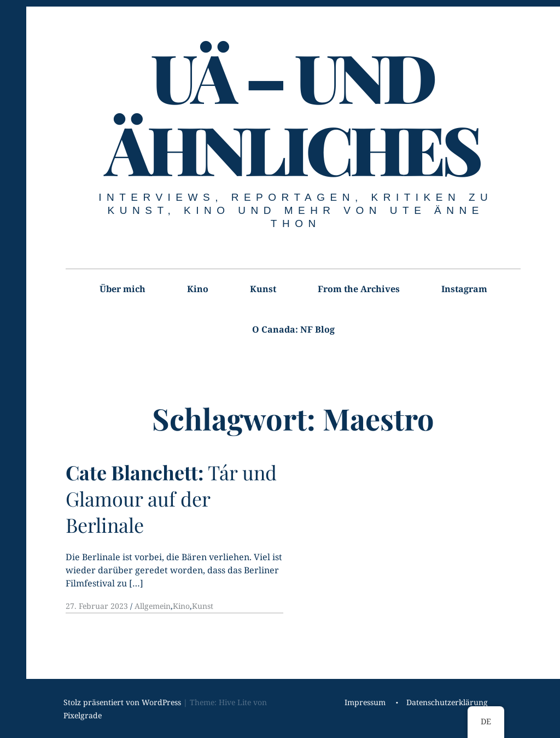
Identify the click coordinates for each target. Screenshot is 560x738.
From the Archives (359, 289)
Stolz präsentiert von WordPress (122, 702)
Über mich (122, 289)
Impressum (365, 702)
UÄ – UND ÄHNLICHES (292, 112)
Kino (198, 289)
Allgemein (153, 606)
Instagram (464, 289)
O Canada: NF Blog (293, 329)
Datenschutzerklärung (447, 702)
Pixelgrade (83, 715)
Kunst (263, 289)
